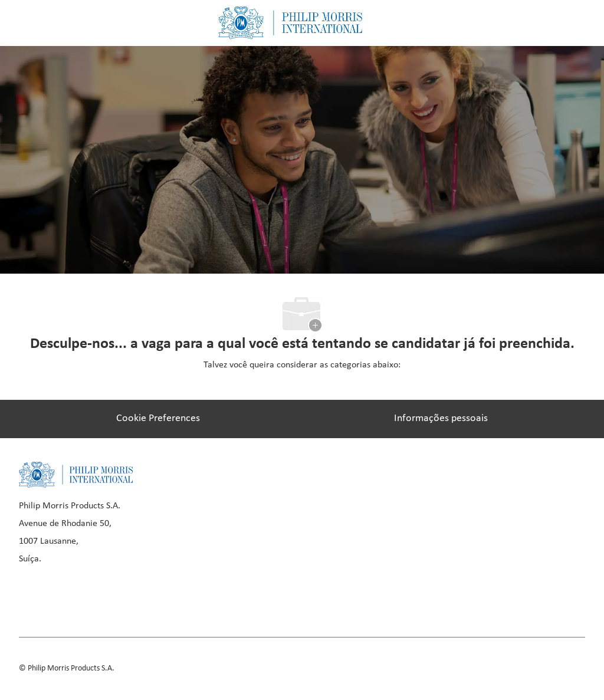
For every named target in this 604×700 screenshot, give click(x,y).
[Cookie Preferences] (158, 419)
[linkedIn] (72, 595)
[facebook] (32, 595)
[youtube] (152, 595)
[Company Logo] (290, 23)
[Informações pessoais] (441, 419)
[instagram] (112, 595)
